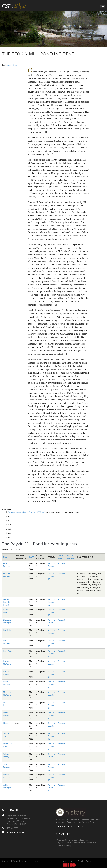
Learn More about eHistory (71, 827)
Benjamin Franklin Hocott (7, 602)
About (65, 861)
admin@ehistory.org (15, 832)
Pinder (6, 723)
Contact (89, 861)
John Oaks (7, 651)
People (81, 861)
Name (6, 557)
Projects (73, 861)
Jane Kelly (7, 630)
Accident (61, 563)
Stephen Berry (11, 65)
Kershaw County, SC (51, 566)
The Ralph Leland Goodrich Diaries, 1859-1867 (26, 512)
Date (31, 557)
